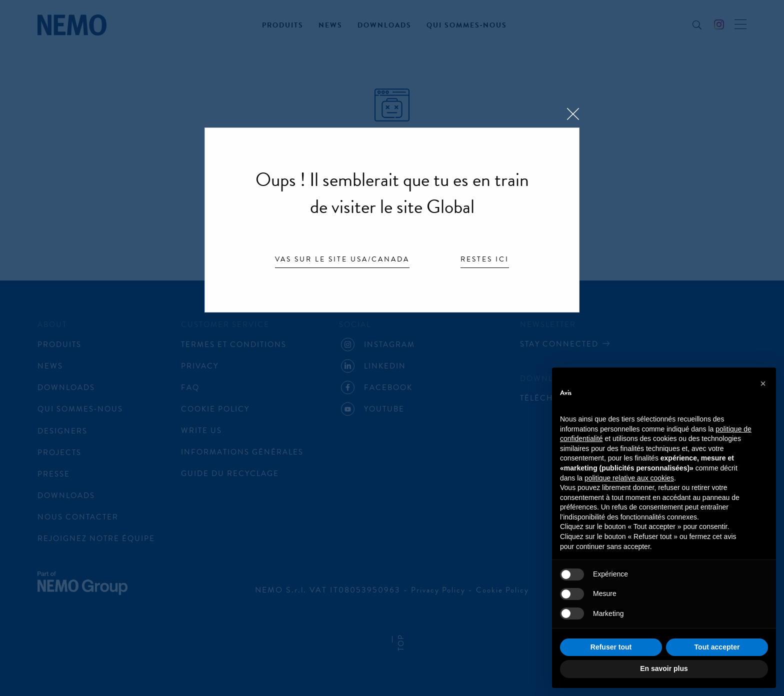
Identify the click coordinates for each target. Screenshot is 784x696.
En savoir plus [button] (664, 668)
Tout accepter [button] (717, 647)
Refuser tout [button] (611, 647)
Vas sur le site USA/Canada (342, 260)
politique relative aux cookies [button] (629, 478)
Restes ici (485, 260)
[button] (763, 383)
